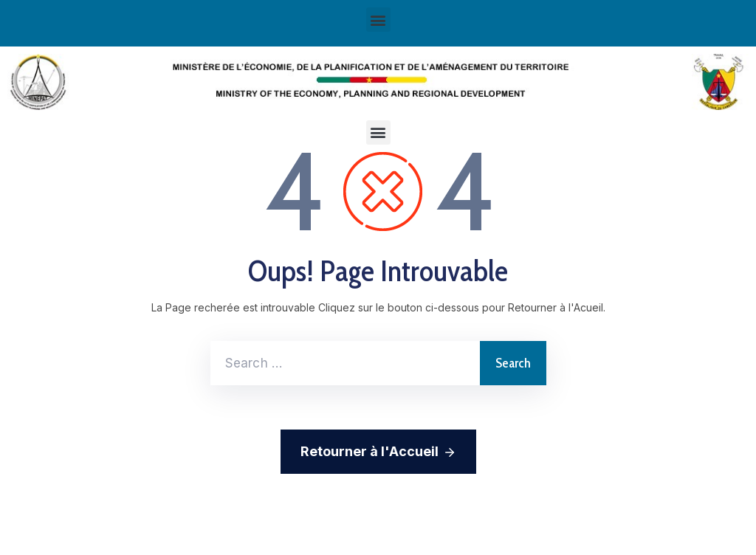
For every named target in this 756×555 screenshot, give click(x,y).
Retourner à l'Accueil (378, 452)
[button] (378, 132)
